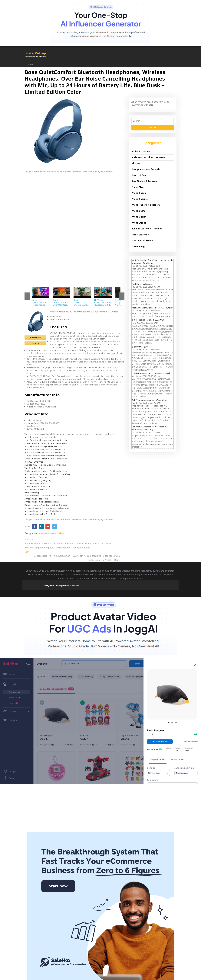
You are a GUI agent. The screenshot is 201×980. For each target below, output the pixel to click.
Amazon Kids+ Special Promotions (42, 502)
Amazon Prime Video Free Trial (40, 514)
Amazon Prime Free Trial (36, 483)
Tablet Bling (138, 247)
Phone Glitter (139, 217)
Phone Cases (139, 193)
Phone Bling (138, 187)
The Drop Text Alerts (35, 468)
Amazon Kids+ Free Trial (36, 499)
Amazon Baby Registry (36, 477)
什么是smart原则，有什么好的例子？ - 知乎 (151, 373)
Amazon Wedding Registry (38, 480)
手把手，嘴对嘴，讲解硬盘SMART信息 (148, 320)
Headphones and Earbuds (52, 533)
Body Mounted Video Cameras (148, 157)
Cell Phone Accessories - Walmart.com (150, 400)
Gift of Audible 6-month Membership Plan (45, 453)
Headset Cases (140, 175)
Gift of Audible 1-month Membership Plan (45, 456)
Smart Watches (140, 235)
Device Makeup (35, 53)
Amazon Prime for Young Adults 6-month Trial (47, 474)
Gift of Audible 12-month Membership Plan (46, 440)
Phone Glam (138, 211)
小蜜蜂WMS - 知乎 (140, 347)
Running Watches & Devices (147, 229)
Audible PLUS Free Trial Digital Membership (45, 465)
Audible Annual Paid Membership (41, 437)
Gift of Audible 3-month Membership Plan (45, 450)
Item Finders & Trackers (144, 181)
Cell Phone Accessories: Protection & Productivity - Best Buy (149, 428)
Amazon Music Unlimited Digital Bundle (44, 511)
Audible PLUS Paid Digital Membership (43, 446)
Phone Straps (139, 223)
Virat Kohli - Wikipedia (142, 284)
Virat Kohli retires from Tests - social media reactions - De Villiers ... (152, 262)
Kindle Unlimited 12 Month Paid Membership (46, 459)
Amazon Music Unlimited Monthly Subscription (47, 508)
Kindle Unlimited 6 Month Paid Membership (46, 471)
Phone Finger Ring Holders (146, 205)
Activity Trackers (141, 151)
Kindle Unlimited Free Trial (37, 486)
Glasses (136, 163)
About (31, 65)
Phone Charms (140, 199)
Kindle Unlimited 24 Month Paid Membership (46, 443)
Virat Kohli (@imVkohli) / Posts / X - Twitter (152, 308)
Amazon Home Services (37, 489)
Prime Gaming (32, 493)
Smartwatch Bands (142, 241)
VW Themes (74, 585)
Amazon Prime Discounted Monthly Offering (46, 496)
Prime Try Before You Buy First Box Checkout (46, 505)
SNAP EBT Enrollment (34, 462)
